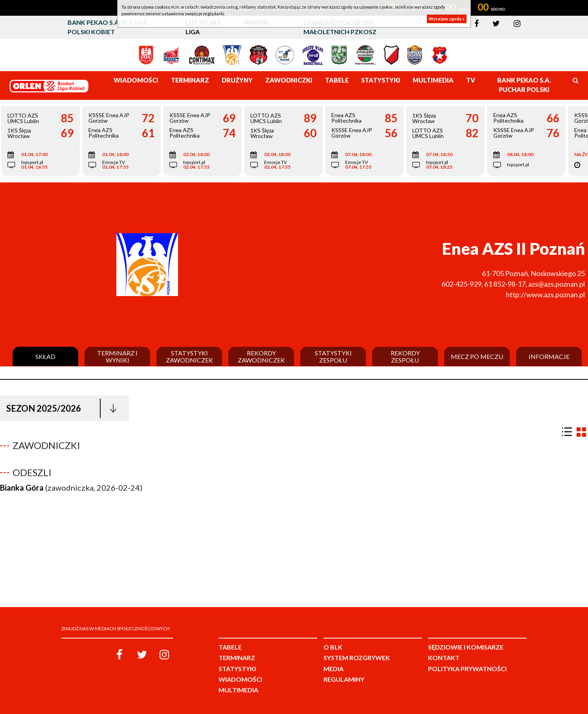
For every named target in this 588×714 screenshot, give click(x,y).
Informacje (549, 357)
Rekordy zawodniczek (261, 356)
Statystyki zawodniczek (189, 356)
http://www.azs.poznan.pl (545, 294)
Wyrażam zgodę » (447, 19)
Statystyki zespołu (333, 356)
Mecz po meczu (477, 357)
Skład (45, 357)
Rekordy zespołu (405, 356)
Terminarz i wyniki (117, 356)
